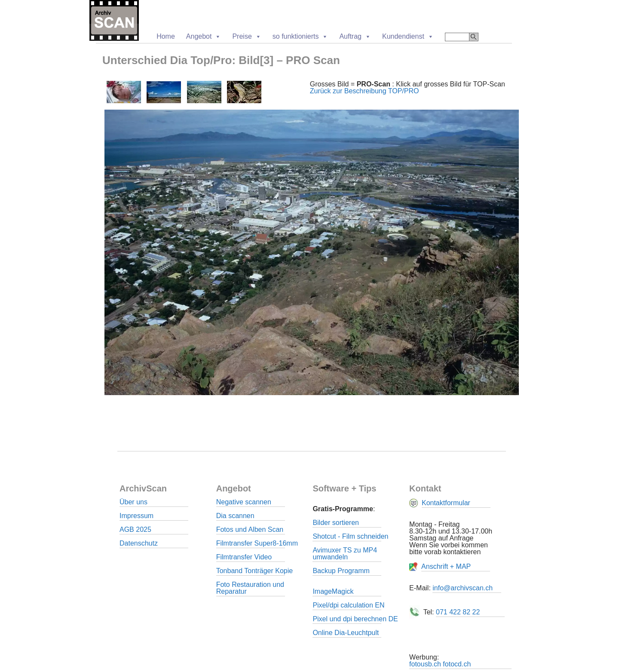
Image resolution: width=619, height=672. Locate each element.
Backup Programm (341, 571)
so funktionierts (300, 37)
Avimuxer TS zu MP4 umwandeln (345, 554)
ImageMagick (333, 591)
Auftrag (355, 37)
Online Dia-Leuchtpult (346, 633)
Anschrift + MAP (446, 566)
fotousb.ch (425, 664)
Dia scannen (235, 516)
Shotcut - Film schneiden (350, 536)
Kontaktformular (446, 503)
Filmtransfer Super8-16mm (257, 543)
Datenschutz (139, 543)
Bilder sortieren (336, 523)
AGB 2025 (135, 529)
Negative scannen (244, 502)
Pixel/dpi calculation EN (348, 605)
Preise (247, 37)
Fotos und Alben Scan (250, 529)
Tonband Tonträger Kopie (255, 571)
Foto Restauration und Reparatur (250, 588)
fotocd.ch (457, 664)
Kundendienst (408, 37)
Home (166, 36)
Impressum (136, 516)
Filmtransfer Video (244, 557)
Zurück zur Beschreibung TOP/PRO (365, 91)
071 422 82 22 (458, 612)
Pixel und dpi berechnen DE (355, 619)
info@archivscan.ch (463, 588)
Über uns (133, 502)
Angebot (204, 37)
